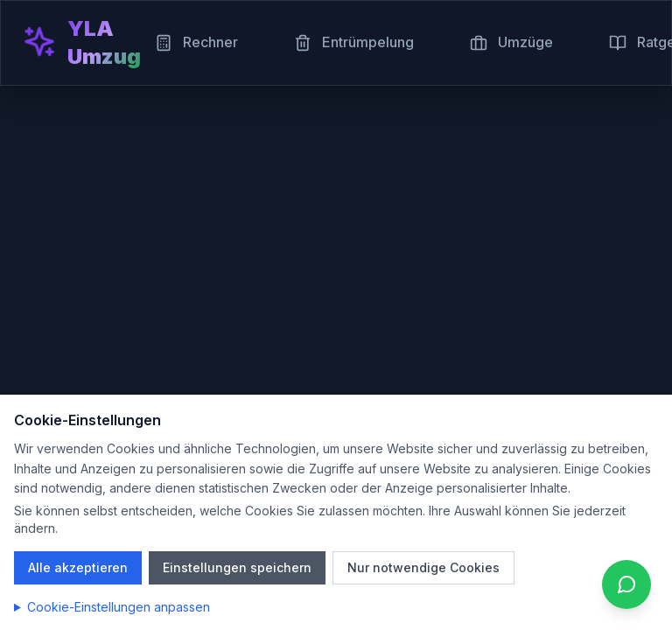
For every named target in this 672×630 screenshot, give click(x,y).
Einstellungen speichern (237, 567)
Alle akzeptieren (78, 567)
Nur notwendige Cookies (423, 567)
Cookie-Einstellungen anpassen (119, 607)
